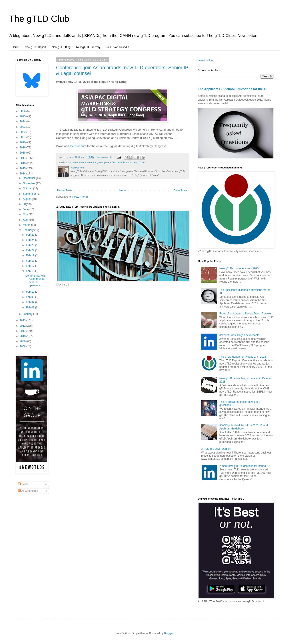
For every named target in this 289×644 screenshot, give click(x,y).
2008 (23, 346)
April (26, 220)
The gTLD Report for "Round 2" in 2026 (243, 357)
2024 (23, 122)
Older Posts (180, 190)
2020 (23, 142)
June (26, 209)
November (29, 183)
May (26, 215)
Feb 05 (31, 297)
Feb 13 (31, 271)
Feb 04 (31, 302)
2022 (23, 132)
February (29, 230)
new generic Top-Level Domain (115, 162)
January (28, 314)
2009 (23, 341)
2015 (23, 168)
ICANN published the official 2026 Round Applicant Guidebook (244, 427)
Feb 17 (31, 266)
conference (78, 162)
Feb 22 (31, 250)
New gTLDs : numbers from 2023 (239, 268)
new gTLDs (139, 162)
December (29, 178)
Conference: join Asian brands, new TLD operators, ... (35, 280)
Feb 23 (31, 245)
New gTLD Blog (61, 47)
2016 (23, 163)
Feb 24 (31, 240)
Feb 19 (31, 255)
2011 (23, 331)
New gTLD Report (35, 47)
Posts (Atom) (80, 197)
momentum (91, 162)
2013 (23, 320)
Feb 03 (31, 308)
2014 (23, 174)
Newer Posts (65, 190)
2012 (23, 326)
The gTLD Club (39, 19)
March (27, 225)
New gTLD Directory (88, 47)
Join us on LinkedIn (117, 47)
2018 (23, 153)
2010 (23, 336)
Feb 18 (31, 261)
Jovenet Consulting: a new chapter (240, 335)
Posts (23, 484)
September (30, 194)
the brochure (78, 146)
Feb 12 (31, 292)
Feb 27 (31, 235)
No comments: (105, 157)
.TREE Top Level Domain (216, 449)
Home (15, 47)
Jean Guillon (205, 60)
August (27, 199)
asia (68, 162)
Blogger (169, 633)
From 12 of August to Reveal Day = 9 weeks (245, 314)
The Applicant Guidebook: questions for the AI (232, 89)
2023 (23, 127)
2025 (23, 116)
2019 (23, 148)
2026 (23, 111)
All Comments (28, 491)
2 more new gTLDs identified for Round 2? (244, 466)
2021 (23, 137)
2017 (23, 158)
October (28, 188)
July (26, 204)
